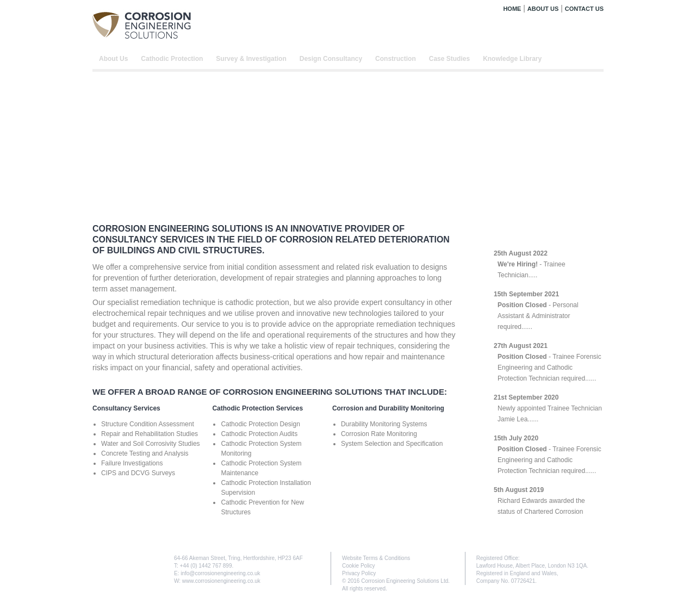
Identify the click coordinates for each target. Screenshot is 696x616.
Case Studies (449, 59)
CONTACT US (584, 9)
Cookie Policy (359, 566)
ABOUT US (543, 9)
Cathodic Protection (172, 59)
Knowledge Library (512, 59)
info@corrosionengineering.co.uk (220, 573)
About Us (113, 59)
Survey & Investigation (251, 59)
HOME (512, 9)
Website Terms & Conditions (376, 558)
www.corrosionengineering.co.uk (221, 581)
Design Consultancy (331, 59)
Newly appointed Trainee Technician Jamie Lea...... (548, 408)
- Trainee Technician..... (530, 264)
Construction (396, 59)
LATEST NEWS (524, 233)
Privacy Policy (359, 573)
